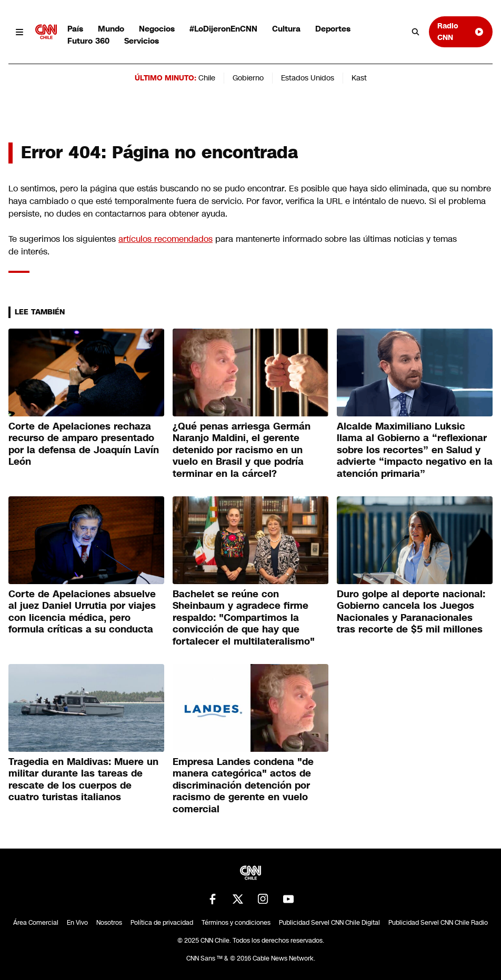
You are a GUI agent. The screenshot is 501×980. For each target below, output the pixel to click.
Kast (359, 78)
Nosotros (109, 923)
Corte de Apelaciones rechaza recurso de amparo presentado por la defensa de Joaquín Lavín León (84, 444)
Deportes (333, 29)
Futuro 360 (88, 41)
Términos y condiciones (236, 923)
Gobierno (248, 78)
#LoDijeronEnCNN (223, 29)
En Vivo (77, 923)
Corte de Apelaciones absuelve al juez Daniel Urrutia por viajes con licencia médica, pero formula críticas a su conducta (82, 612)
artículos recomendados (166, 239)
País (75, 29)
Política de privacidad (162, 923)
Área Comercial (36, 923)
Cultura (286, 29)
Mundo (111, 29)
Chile (207, 78)
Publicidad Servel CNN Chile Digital (329, 923)
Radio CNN (461, 31)
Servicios (142, 41)
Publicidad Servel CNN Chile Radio (438, 923)
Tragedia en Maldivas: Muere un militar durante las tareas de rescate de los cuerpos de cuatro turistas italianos (83, 780)
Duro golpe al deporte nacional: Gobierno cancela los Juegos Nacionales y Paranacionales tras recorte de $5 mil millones (411, 612)
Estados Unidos (308, 78)
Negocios (157, 29)
